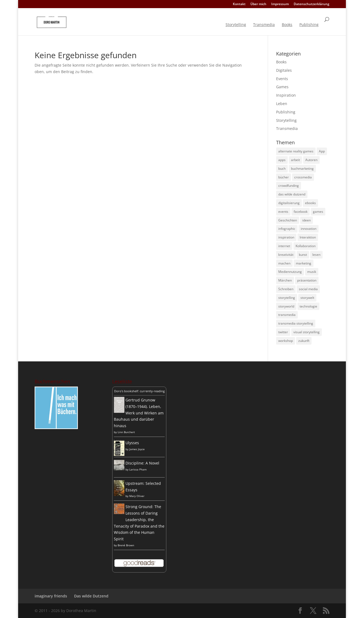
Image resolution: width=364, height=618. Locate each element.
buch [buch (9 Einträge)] (282, 169)
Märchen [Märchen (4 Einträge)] (285, 280)
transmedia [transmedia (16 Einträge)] (287, 315)
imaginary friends (51, 596)
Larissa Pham (138, 469)
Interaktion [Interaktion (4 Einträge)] (308, 237)
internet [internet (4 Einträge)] (284, 246)
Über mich (258, 4)
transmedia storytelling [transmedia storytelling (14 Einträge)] (296, 323)
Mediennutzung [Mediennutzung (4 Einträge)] (290, 272)
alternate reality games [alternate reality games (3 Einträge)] (296, 151)
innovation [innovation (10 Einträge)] (309, 229)
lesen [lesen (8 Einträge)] (316, 255)
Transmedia (264, 25)
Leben (282, 104)
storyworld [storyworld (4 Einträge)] (286, 306)
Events (282, 79)
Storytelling (236, 25)
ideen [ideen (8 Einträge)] (307, 220)
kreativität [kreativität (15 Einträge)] (286, 255)
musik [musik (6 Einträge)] (312, 272)
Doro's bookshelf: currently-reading (139, 391)
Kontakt (239, 4)
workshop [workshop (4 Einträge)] (286, 341)
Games (282, 87)
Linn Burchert (126, 432)
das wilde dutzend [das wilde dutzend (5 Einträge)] (292, 194)
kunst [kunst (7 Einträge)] (303, 255)
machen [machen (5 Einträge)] (284, 263)
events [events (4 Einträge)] (283, 212)
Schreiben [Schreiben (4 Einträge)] (286, 289)
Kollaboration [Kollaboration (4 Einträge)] (306, 246)
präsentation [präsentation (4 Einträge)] (307, 280)
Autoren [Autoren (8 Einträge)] (311, 160)
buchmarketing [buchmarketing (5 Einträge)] (302, 169)
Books (287, 25)
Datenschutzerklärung (312, 4)
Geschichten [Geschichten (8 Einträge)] (288, 220)
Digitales (284, 70)
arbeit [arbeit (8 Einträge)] (295, 160)
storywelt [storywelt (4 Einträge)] (307, 298)
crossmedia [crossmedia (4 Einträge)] (303, 177)
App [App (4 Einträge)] (322, 151)
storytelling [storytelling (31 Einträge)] (287, 298)
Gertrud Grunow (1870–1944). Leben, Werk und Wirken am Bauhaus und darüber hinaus (139, 413)
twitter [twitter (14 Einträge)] (283, 332)
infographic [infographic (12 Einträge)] (287, 229)
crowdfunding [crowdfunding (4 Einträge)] (289, 186)
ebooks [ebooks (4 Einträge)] (310, 203)
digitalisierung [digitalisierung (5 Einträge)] (289, 203)
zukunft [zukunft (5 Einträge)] (304, 341)
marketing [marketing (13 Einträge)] (304, 263)
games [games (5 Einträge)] (318, 212)
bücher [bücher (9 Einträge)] (284, 177)
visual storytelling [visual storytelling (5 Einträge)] (307, 332)
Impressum (280, 4)
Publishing (309, 25)
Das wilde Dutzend (91, 596)
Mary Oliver (137, 496)
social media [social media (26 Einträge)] (308, 289)
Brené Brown (126, 545)
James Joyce (137, 449)
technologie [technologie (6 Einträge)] (308, 306)
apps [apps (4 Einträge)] (282, 160)
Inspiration (286, 95)
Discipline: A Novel (142, 463)
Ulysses (132, 443)
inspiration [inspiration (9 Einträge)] (286, 237)
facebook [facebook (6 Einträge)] (301, 212)
